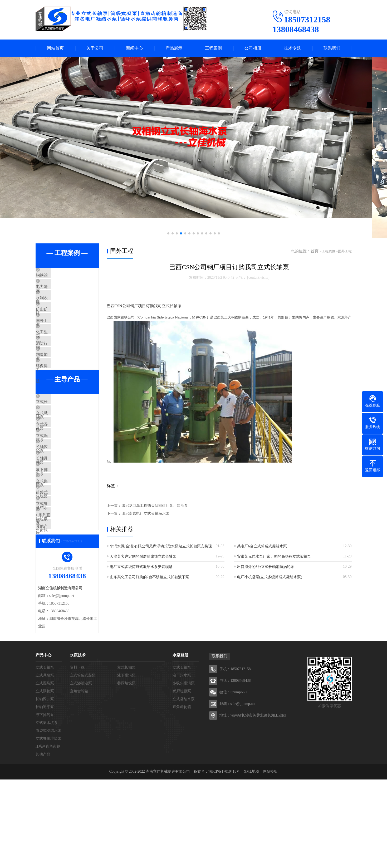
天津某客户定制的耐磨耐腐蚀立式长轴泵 (143, 556)
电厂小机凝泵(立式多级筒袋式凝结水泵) (270, 577)
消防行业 (56, 369)
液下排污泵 (58, 533)
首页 (315, 251)
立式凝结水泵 (184, 788)
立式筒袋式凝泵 (83, 764)
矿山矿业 (56, 322)
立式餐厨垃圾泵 (62, 580)
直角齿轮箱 (79, 780)
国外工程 (56, 338)
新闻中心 (134, 48)
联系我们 (332, 48)
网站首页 (55, 48)
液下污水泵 (182, 764)
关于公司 (95, 48)
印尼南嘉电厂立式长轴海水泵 (145, 514)
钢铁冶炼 (56, 276)
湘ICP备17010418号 (224, 860)
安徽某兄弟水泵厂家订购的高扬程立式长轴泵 (274, 556)
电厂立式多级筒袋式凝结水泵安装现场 (141, 567)
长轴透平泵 (58, 518)
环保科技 (56, 400)
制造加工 (56, 384)
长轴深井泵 (58, 502)
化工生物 (56, 353)
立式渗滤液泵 (81, 772)
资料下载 (77, 756)
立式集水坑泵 (60, 549)
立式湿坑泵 (58, 471)
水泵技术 (78, 744)
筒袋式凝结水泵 (62, 564)
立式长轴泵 (58, 440)
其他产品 (56, 611)
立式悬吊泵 (58, 455)
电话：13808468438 (235, 769)
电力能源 (56, 291)
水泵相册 (180, 744)
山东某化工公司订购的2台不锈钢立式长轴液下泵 (150, 577)
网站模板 (270, 860)
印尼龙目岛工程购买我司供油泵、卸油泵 (155, 506)
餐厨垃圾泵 (126, 772)
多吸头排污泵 (184, 772)
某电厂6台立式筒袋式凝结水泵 (262, 546)
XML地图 (251, 860)
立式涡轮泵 (58, 487)
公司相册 (253, 48)
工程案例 (213, 48)
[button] (168, 233)
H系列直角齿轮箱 (63, 595)
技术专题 (292, 48)
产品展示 (174, 48)
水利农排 (56, 307)
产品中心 (43, 744)
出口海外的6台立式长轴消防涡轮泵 (266, 567)
